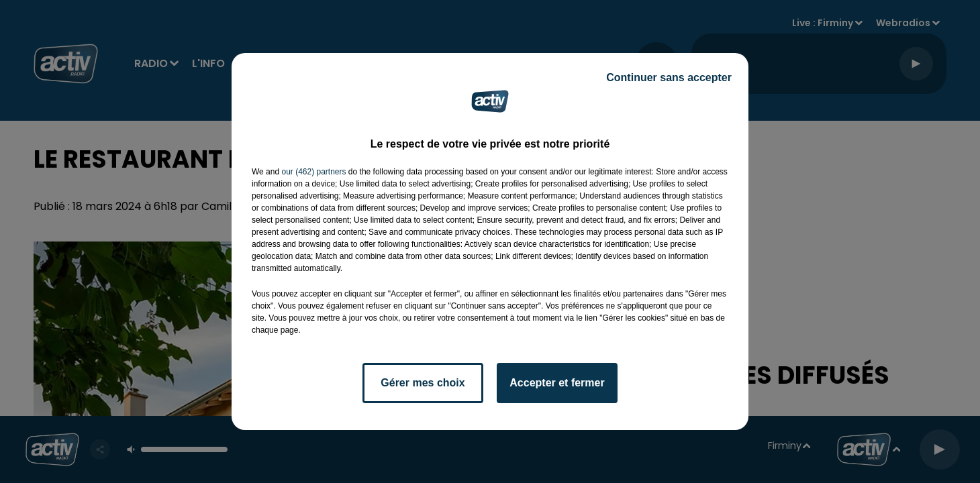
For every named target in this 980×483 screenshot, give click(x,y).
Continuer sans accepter (669, 77)
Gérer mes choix (423, 383)
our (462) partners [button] (313, 172)
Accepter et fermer (557, 383)
